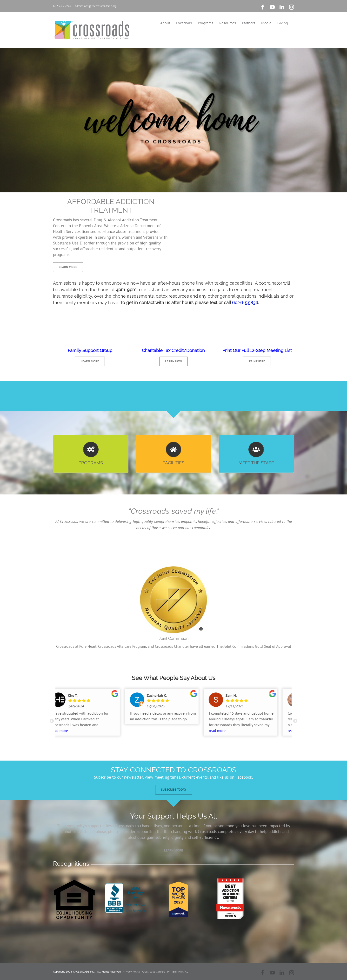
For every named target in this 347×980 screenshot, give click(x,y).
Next (295, 721)
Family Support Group (90, 350)
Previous (52, 721)
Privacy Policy (131, 971)
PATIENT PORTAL (178, 971)
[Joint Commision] (173, 565)
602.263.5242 (62, 6)
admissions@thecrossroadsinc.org (96, 6)
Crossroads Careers (154, 971)
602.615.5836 (245, 303)
